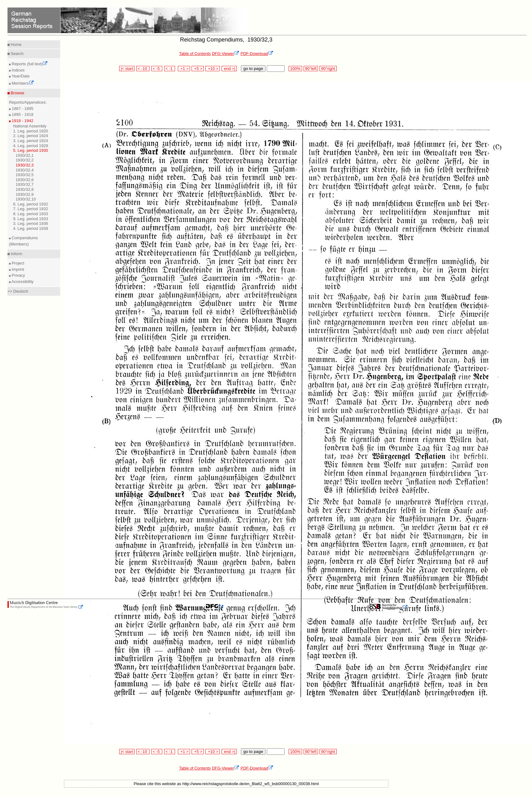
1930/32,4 (25, 170)
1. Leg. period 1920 (31, 131)
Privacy (18, 275)
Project (17, 263)
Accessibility (22, 282)
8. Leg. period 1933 (31, 214)
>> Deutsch (18, 291)
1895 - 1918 (22, 114)
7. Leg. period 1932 (31, 209)
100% (295, 69)
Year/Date (20, 76)
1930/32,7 (25, 184)
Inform (16, 254)
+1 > (184, 69)
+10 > (212, 69)
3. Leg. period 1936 (31, 223)
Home (16, 45)
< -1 (170, 69)
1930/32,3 (25, 165)
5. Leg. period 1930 (31, 150)
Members (22, 83)
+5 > (198, 69)
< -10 (143, 69)
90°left (311, 69)
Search (17, 54)
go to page (253, 69)
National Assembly (30, 126)
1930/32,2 (25, 160)
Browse (17, 93)
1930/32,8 (25, 189)
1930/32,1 (25, 155)
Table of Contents (195, 54)
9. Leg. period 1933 (31, 219)
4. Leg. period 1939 (31, 228)
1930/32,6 (25, 180)
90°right (328, 69)
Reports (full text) (29, 64)
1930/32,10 (26, 199)
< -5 (157, 69)
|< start (127, 69)
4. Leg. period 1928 (31, 146)
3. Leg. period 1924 (31, 141)
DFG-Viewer (226, 54)
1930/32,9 (25, 194)
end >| (229, 69)
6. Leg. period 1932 (31, 204)
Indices (18, 70)
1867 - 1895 (22, 109)
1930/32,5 (25, 175)
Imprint (17, 269)
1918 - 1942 (22, 121)
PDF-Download (257, 54)
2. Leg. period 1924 (31, 136)
